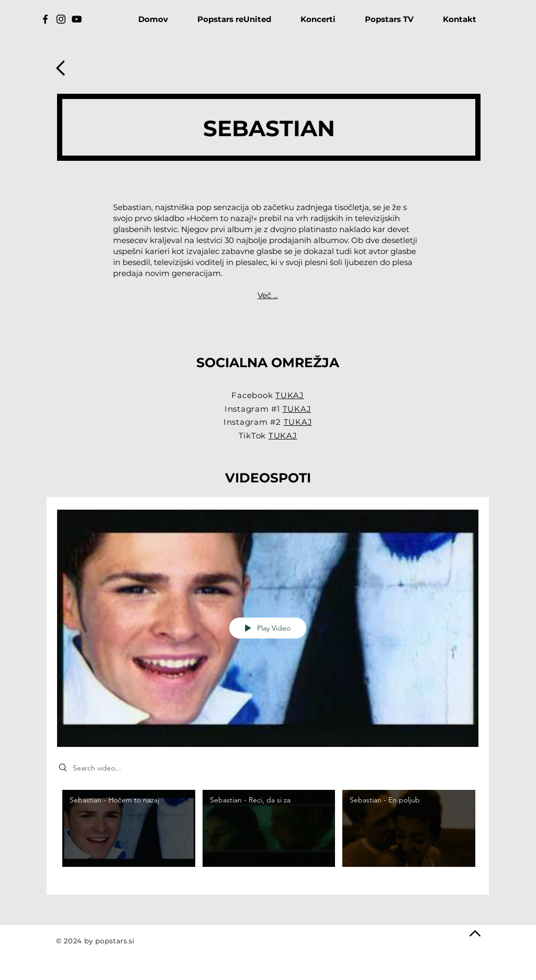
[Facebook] (45, 19)
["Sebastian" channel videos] (268, 834)
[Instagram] (61, 19)
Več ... (268, 295)
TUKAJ (290, 395)
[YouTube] (77, 19)
